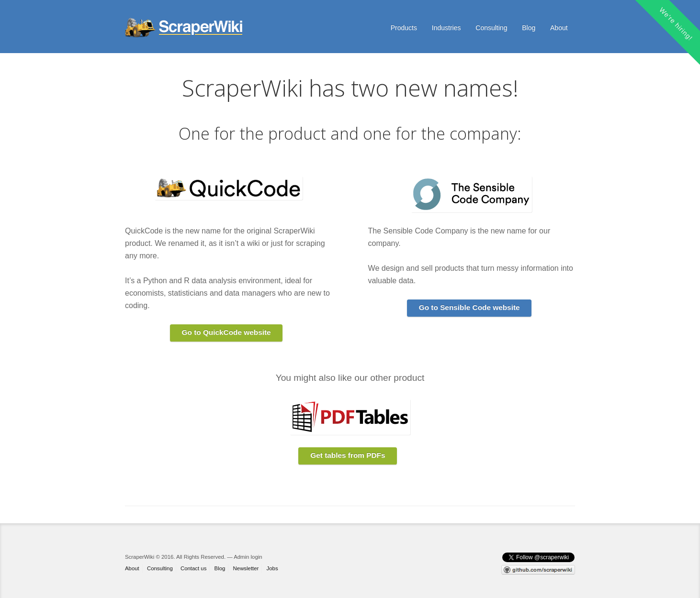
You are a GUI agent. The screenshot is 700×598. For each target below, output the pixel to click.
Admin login (248, 557)
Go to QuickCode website (226, 332)
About (559, 28)
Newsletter (246, 568)
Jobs (272, 568)
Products (404, 28)
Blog (529, 28)
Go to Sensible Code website (469, 307)
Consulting (491, 28)
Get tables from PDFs (348, 455)
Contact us (193, 568)
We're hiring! (676, 24)
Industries (446, 28)
